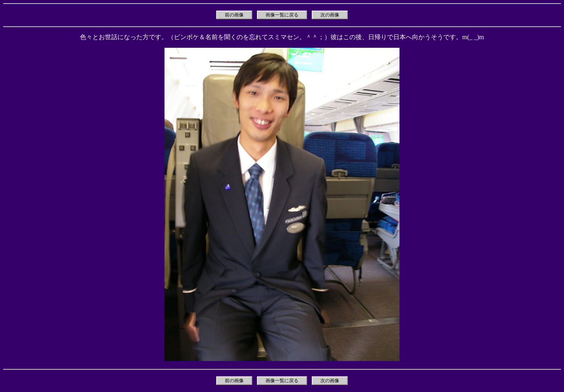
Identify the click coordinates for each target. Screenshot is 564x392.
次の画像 (330, 15)
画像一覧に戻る (282, 15)
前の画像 (234, 15)
